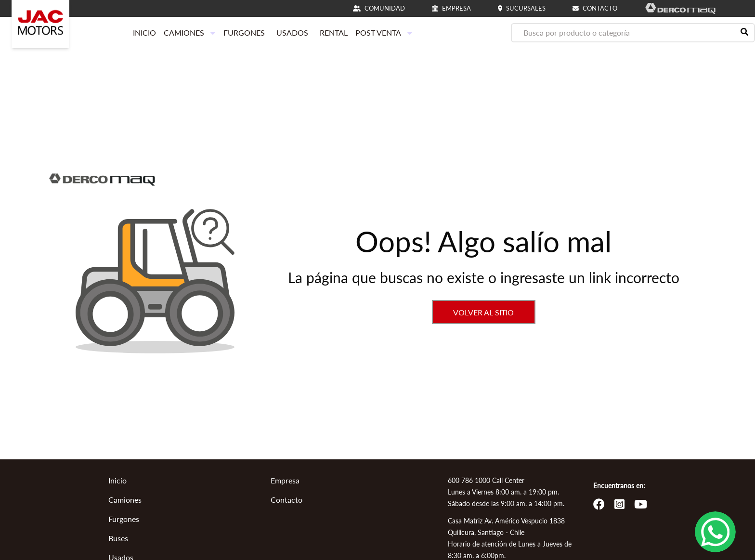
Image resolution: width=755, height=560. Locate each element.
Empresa (285, 480)
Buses (118, 538)
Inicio (117, 480)
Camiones (125, 500)
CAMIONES (190, 33)
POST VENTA (384, 33)
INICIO (144, 33)
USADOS (292, 33)
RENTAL (334, 33)
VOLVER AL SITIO (483, 312)
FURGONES (244, 33)
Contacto (286, 500)
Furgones (124, 519)
